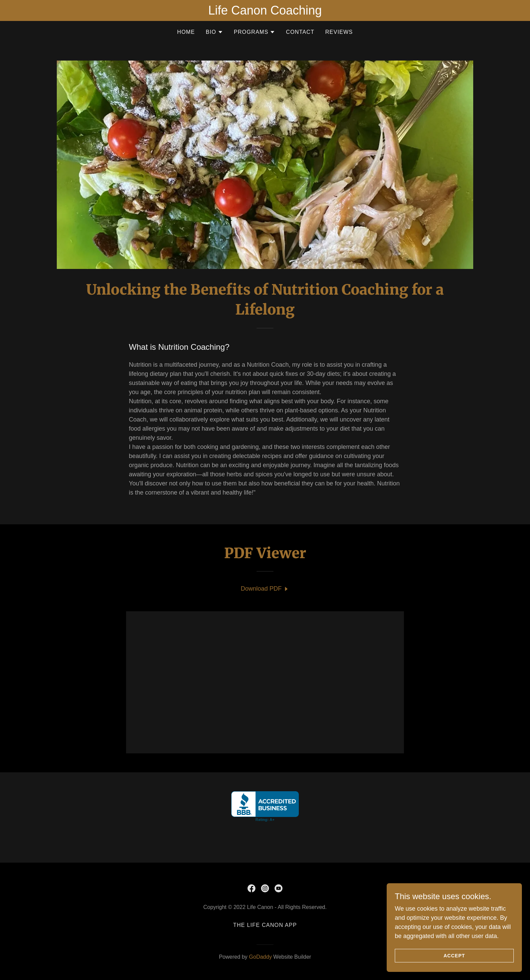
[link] (265, 589)
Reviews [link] (339, 32)
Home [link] (186, 32)
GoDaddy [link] (261, 957)
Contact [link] (300, 32)
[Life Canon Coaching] (265, 10)
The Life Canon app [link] (265, 925)
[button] (214, 32)
